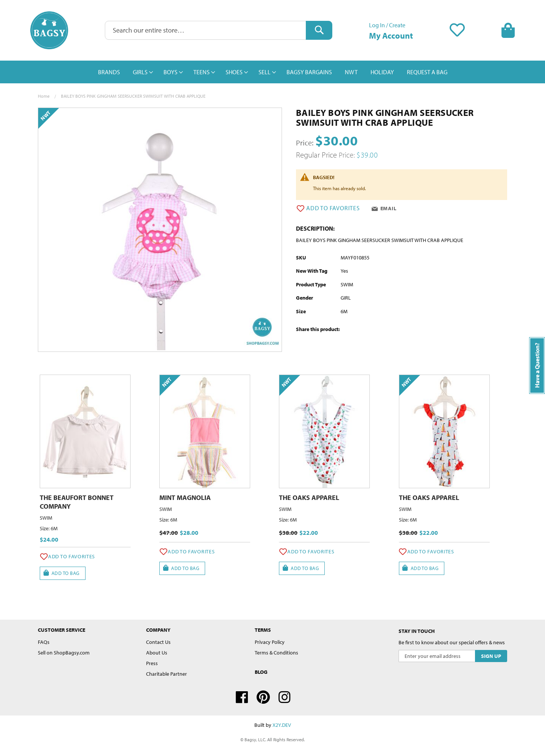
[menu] (272, 72)
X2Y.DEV (282, 725)
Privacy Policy (270, 642)
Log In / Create (387, 25)
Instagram (285, 697)
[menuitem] (109, 72)
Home (44, 96)
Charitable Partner (167, 674)
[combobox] (219, 30)
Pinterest (263, 697)
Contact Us (158, 642)
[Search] (319, 30)
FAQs (44, 642)
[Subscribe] (491, 656)
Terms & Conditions (276, 653)
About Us (157, 653)
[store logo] (49, 30)
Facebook (242, 697)
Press (152, 663)
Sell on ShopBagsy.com (64, 653)
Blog (261, 672)
